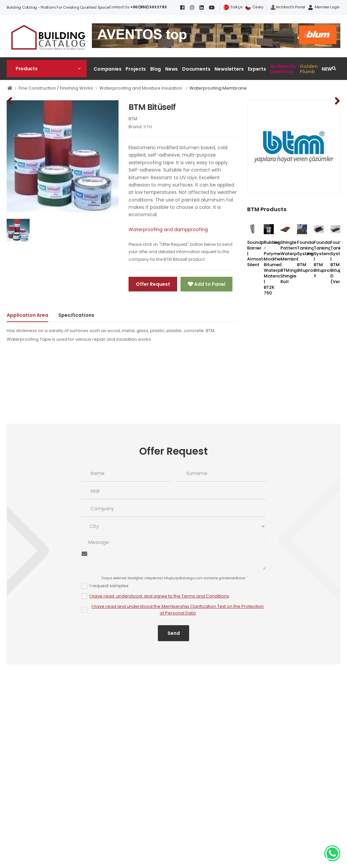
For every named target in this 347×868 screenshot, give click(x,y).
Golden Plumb (309, 69)
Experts (257, 69)
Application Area (27, 315)
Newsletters (229, 69)
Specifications (76, 315)
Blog (156, 69)
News (172, 69)
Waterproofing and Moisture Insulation (141, 88)
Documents (196, 69)
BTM (133, 119)
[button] (47, 69)
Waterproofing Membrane (218, 88)
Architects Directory (283, 69)
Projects (136, 69)
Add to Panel (209, 284)
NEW (327, 69)
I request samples (109, 586)
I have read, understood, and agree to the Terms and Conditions (159, 596)
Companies (108, 69)
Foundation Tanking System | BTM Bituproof (310, 256)
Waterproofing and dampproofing (168, 229)
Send (174, 633)
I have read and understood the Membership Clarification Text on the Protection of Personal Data (178, 610)
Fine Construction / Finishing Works (56, 88)
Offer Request (153, 284)
